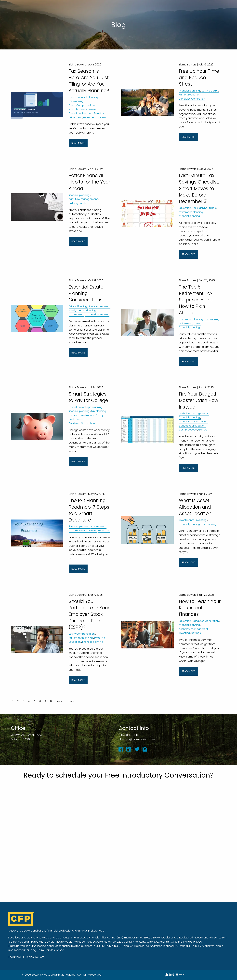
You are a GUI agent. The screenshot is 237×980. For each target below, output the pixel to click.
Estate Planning (78, 306)
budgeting (185, 426)
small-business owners (83, 109)
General (203, 430)
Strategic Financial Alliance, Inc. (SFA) (100, 938)
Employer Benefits (93, 113)
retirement (75, 117)
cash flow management (83, 199)
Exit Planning (98, 526)
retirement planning (95, 117)
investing (201, 520)
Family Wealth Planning (82, 310)
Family (183, 95)
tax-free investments (81, 415)
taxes (72, 97)
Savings (196, 633)
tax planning (76, 101)
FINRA (139, 938)
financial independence (193, 422)
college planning (92, 407)
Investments (186, 520)
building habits (77, 203)
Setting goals (210, 91)
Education (75, 113)
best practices (78, 419)
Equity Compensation (82, 105)
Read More (78, 143)
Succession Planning (97, 314)
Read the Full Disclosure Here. (27, 957)
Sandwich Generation (192, 99)
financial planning (87, 97)
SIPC (147, 938)
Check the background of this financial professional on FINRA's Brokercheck (56, 931)
